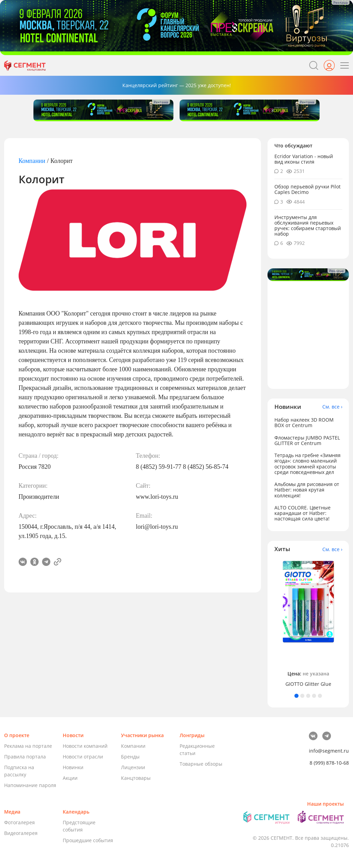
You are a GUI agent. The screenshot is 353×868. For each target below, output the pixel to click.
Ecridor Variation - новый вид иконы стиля (304, 159)
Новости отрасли (83, 757)
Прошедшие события (88, 840)
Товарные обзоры (201, 764)
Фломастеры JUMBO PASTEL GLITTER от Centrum (307, 440)
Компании (32, 161)
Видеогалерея (21, 833)
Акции (70, 778)
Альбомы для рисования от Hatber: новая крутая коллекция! (307, 490)
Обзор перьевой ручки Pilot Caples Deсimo (307, 189)
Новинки (73, 767)
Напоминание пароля (30, 785)
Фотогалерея (19, 822)
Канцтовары (136, 778)
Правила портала (25, 757)
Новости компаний (85, 746)
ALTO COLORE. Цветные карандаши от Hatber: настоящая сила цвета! (302, 513)
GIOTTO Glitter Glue (308, 684)
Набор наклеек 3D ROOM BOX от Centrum (304, 422)
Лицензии (133, 767)
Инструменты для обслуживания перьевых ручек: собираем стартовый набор (308, 225)
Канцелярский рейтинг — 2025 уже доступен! (177, 85)
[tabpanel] (308, 623)
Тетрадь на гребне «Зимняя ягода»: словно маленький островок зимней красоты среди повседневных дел (307, 463)
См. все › (332, 407)
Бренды (130, 757)
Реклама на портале (28, 746)
